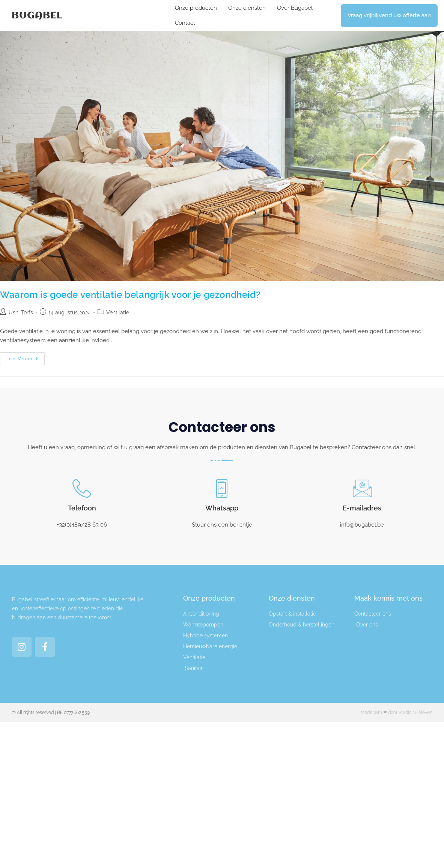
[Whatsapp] (222, 488)
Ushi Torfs (21, 312)
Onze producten (196, 8)
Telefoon (82, 508)
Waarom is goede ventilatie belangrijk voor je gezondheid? (130, 295)
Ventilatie (118, 312)
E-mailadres (362, 508)
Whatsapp (222, 508)
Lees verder (26, 357)
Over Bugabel (295, 8)
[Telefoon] (82, 488)
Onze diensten (247, 8)
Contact (185, 23)
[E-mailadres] (362, 488)
